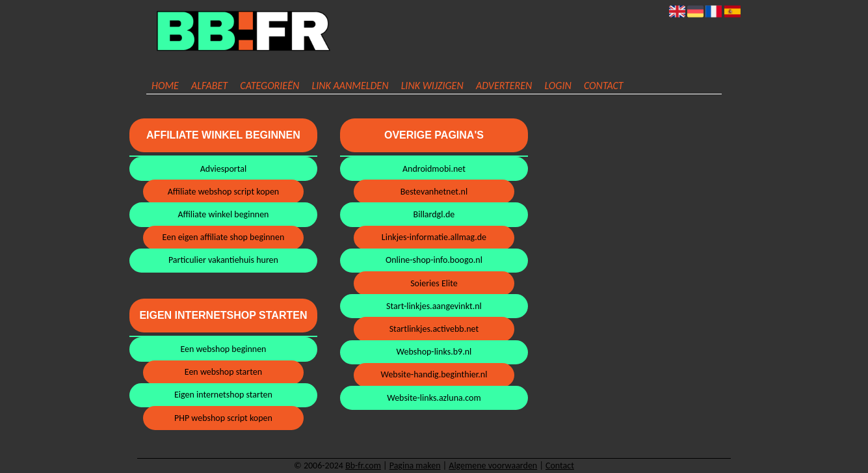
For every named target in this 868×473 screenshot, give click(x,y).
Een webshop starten (223, 372)
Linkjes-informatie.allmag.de (434, 237)
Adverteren (504, 86)
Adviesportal (224, 169)
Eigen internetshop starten (223, 395)
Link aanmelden (350, 86)
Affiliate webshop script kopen (224, 192)
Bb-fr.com (363, 466)
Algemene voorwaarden (493, 466)
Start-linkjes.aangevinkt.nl (434, 306)
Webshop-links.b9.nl (434, 352)
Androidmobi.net (434, 169)
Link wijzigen (432, 86)
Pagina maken (415, 466)
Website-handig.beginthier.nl (434, 374)
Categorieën (270, 86)
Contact (604, 86)
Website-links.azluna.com (434, 398)
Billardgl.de (434, 214)
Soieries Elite (434, 283)
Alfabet (209, 86)
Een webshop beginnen (223, 349)
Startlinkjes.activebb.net (434, 329)
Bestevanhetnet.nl (434, 192)
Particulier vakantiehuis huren (223, 260)
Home (165, 86)
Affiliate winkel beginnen (223, 214)
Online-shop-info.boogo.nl (434, 260)
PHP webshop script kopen (223, 418)
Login (558, 86)
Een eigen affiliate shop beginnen (224, 237)
